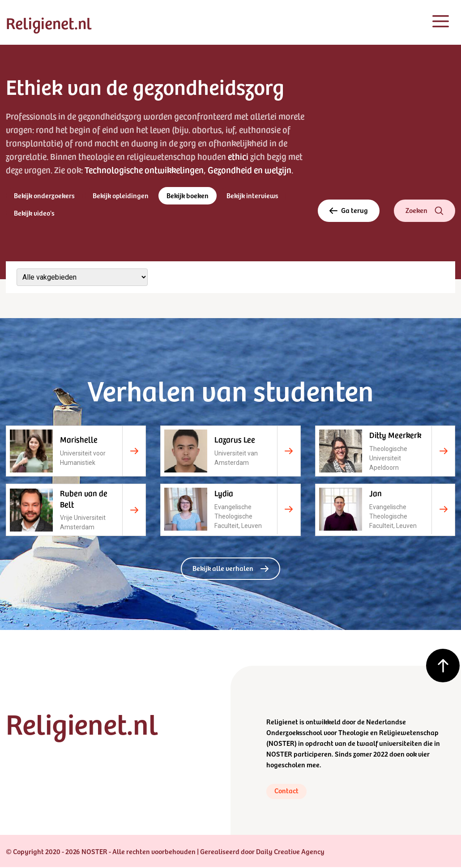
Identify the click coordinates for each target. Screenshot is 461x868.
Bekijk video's (34, 213)
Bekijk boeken (188, 196)
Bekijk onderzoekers (44, 196)
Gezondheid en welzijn (250, 170)
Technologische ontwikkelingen (144, 170)
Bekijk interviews (253, 196)
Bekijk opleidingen (121, 196)
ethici (238, 156)
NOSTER (282, 743)
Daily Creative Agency (290, 852)
